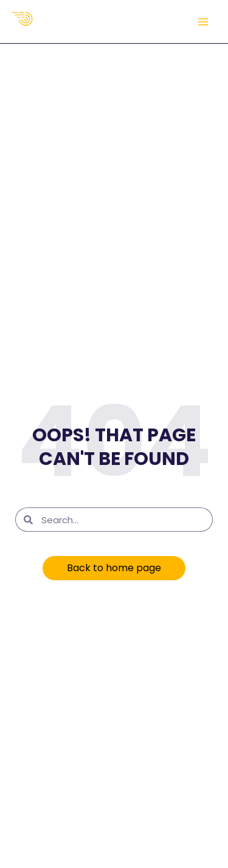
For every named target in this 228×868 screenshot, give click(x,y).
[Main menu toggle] (203, 22)
